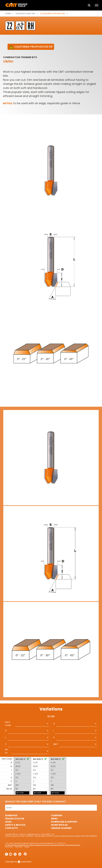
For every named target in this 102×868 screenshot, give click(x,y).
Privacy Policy (9, 847)
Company (57, 815)
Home (8, 13)
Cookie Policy (19, 847)
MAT (56, 744)
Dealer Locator (15, 819)
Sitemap (27, 847)
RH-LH (7, 751)
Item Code (8, 724)
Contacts (11, 828)
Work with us (59, 825)
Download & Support (64, 822)
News (54, 819)
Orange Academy (61, 828)
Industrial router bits (25, 13)
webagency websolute (18, 862)
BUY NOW (20, 793)
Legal (8, 822)
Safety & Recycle (15, 825)
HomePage (11, 815)
